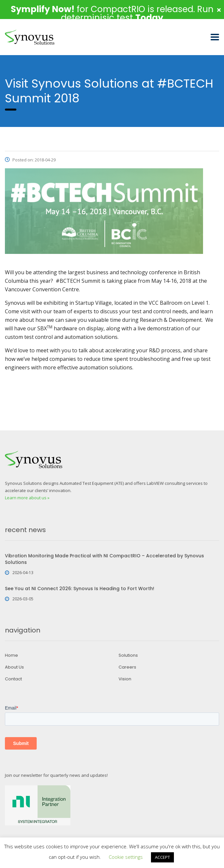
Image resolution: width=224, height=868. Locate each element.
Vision (125, 679)
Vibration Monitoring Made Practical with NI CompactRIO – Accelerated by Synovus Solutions (104, 559)
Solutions (128, 655)
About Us (14, 667)
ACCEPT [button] (162, 857)
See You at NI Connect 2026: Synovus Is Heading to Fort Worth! (80, 589)
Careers (127, 667)
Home (11, 655)
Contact (13, 679)
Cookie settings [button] (126, 857)
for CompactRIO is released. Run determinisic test (112, 13)
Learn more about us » (27, 498)
